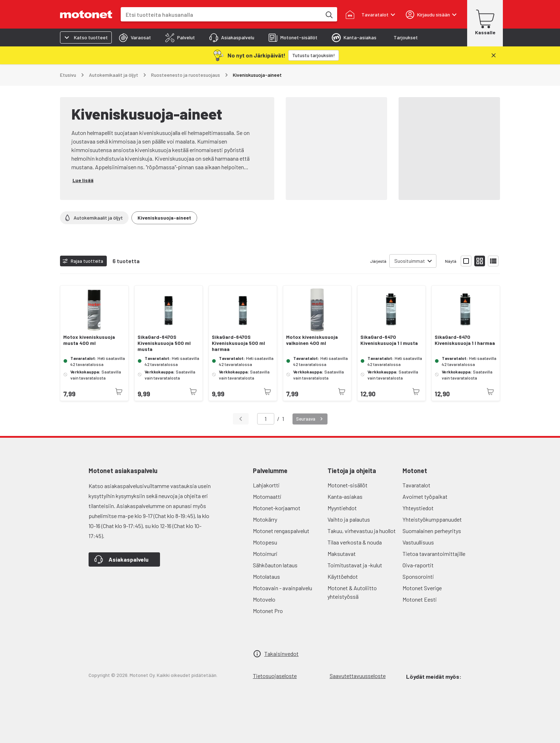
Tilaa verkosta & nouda (355, 542)
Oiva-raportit (418, 565)
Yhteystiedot (418, 508)
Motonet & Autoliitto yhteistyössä (352, 592)
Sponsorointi (418, 576)
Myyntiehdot (342, 508)
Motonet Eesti (420, 599)
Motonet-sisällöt (347, 485)
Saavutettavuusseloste (358, 676)
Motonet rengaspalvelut (281, 531)
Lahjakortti (266, 485)
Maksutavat (342, 554)
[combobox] (221, 14)
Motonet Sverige (422, 588)
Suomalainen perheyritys (432, 531)
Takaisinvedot (281, 654)
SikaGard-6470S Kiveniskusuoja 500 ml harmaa (238, 343)
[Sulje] (494, 55)
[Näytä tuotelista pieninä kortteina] (480, 261)
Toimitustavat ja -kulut (355, 565)
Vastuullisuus (418, 542)
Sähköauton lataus (275, 565)
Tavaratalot (416, 485)
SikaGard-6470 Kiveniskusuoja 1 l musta (389, 340)
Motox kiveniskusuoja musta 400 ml (89, 340)
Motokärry (265, 519)
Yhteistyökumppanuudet (432, 519)
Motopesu (265, 542)
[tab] (135, 37)
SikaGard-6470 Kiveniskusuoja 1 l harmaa (465, 340)
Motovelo (264, 599)
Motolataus (266, 576)
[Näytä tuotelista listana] (493, 261)
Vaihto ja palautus (349, 519)
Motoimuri (265, 554)
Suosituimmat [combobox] (410, 261)
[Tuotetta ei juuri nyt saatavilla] (119, 392)
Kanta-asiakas (345, 496)
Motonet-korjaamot (277, 508)
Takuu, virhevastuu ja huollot (362, 531)
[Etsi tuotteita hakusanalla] (329, 14)
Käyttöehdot (343, 576)
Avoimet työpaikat (425, 496)
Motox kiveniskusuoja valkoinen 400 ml (312, 340)
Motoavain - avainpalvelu (282, 588)
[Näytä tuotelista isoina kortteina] (466, 261)
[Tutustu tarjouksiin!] (314, 55)
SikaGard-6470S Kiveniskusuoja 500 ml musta (164, 343)
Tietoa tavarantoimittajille (434, 554)
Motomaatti (267, 496)
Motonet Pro (268, 611)
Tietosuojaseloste (275, 676)
